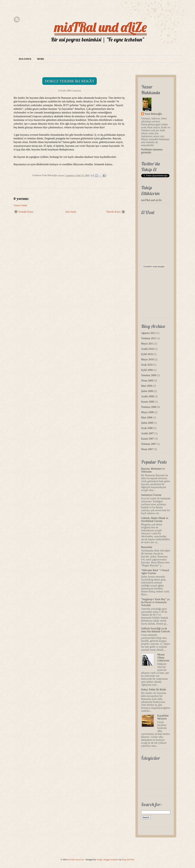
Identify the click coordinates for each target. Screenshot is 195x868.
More (41, 59)
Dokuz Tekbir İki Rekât (70, 81)
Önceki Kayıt (114, 212)
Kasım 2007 (148, 439)
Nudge (100, 860)
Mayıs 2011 (147, 344)
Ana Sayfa (25, 59)
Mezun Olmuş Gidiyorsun (163, 657)
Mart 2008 (147, 417)
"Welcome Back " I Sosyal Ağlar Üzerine (155, 572)
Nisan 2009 (147, 381)
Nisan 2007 (147, 449)
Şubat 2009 (147, 391)
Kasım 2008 (148, 402)
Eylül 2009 (147, 370)
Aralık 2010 (148, 349)
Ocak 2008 (147, 428)
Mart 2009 (147, 386)
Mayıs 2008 (147, 412)
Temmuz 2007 (149, 444)
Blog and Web (128, 860)
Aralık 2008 (148, 396)
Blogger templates (111, 860)
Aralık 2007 (148, 433)
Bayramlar (147, 547)
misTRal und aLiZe (101, 27)
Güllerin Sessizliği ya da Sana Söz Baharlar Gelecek (156, 630)
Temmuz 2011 (149, 338)
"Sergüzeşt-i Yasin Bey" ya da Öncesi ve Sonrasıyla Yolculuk (155, 602)
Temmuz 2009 (149, 375)
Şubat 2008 (147, 423)
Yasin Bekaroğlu (153, 114)
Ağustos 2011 (148, 333)
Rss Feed (17, 20)
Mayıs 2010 (147, 359)
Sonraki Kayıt (26, 212)
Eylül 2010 (147, 354)
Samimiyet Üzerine (151, 495)
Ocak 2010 (147, 365)
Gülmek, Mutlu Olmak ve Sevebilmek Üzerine (155, 519)
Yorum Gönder (21, 205)
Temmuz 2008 (149, 407)
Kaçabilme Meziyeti (163, 717)
